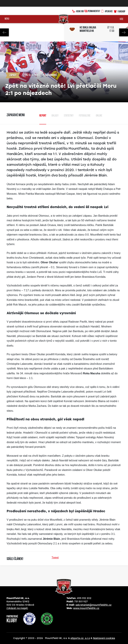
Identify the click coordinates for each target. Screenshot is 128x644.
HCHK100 (78, 11)
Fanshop (119, 11)
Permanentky (92, 11)
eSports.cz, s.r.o (80, 638)
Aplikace (107, 11)
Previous (4, 32)
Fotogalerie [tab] (85, 116)
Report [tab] (43, 116)
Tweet (55, 558)
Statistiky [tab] (69, 116)
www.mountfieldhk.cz (86, 608)
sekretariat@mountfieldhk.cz (93, 605)
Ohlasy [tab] (55, 116)
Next (124, 32)
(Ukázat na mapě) (17, 608)
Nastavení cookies (104, 638)
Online (99, 116)
